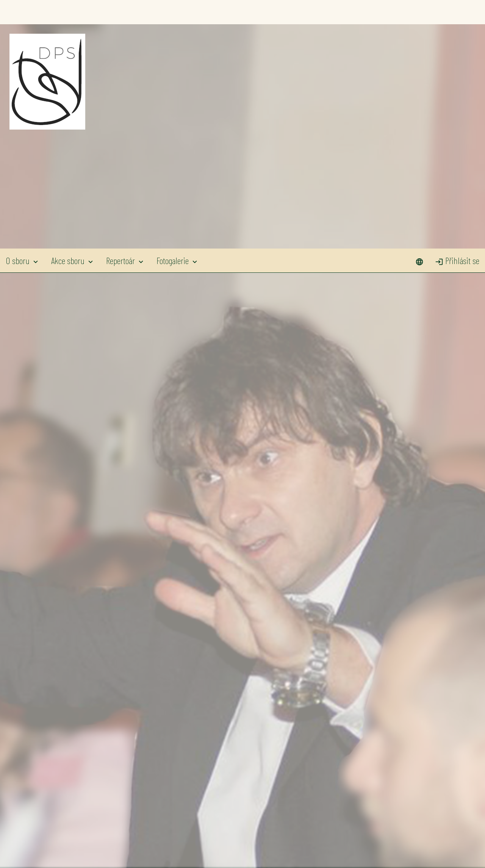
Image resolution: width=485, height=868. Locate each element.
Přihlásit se (457, 12)
